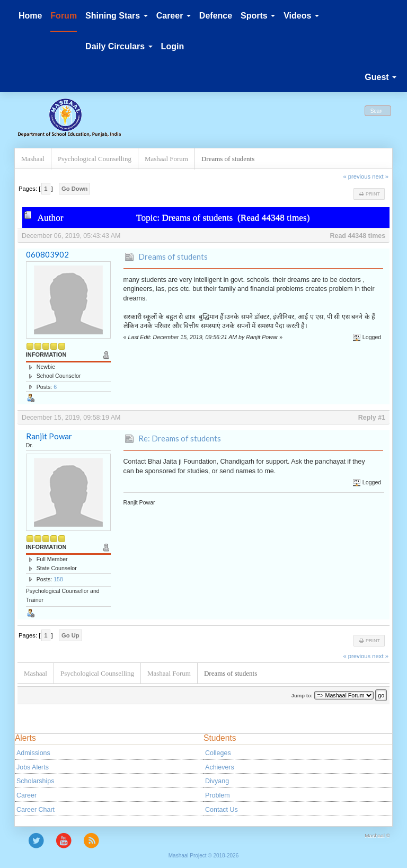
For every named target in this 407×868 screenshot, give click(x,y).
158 (58, 579)
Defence (216, 16)
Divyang (217, 781)
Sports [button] (258, 16)
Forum (64, 16)
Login (173, 46)
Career (26, 795)
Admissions (33, 753)
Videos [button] (301, 16)
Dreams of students (173, 256)
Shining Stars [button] (117, 16)
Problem (217, 795)
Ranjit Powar (49, 436)
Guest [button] (381, 77)
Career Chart (36, 810)
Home (30, 16)
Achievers (220, 767)
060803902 (47, 254)
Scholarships (35, 781)
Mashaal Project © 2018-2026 (203, 856)
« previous (357, 176)
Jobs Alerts (33, 767)
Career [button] (174, 16)
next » (380, 176)
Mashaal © (377, 835)
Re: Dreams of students (180, 438)
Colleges (218, 753)
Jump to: (302, 696)
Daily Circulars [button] (119, 46)
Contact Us (222, 810)
